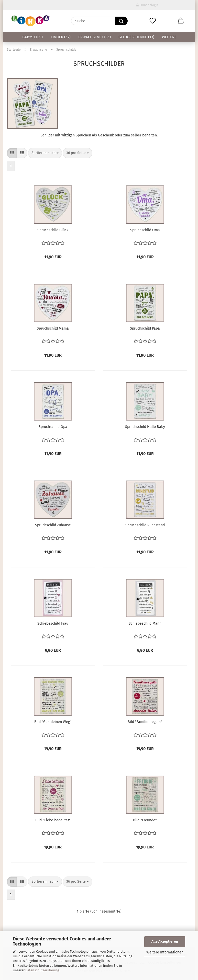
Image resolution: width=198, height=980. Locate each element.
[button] (181, 21)
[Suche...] (121, 21)
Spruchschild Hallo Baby (145, 427)
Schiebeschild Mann (145, 623)
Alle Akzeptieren (165, 942)
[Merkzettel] (153, 21)
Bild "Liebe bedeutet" (53, 820)
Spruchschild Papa (145, 328)
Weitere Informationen (165, 952)
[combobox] (45, 153)
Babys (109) (32, 37)
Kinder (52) (60, 37)
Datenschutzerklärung (42, 970)
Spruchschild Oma (145, 230)
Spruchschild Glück (53, 230)
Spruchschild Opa (53, 427)
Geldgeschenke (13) (136, 37)
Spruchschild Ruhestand (145, 525)
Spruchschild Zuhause (53, 525)
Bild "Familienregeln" (145, 722)
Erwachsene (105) (95, 37)
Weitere (169, 37)
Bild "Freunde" (145, 820)
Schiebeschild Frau (53, 623)
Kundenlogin (147, 5)
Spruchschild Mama (53, 328)
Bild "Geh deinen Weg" (53, 722)
